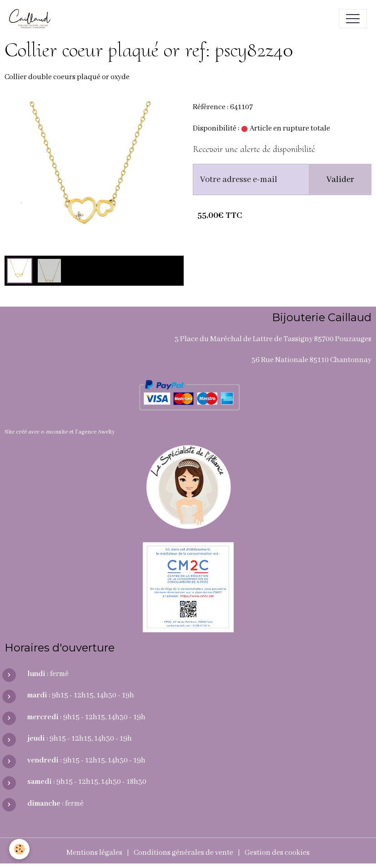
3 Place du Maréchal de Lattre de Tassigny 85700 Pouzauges (273, 339)
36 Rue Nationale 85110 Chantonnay (311, 360)
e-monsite (54, 432)
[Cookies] (19, 849)
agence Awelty (97, 432)
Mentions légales (94, 853)
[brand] (32, 19)
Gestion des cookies (277, 853)
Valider (340, 180)
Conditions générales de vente (183, 853)
